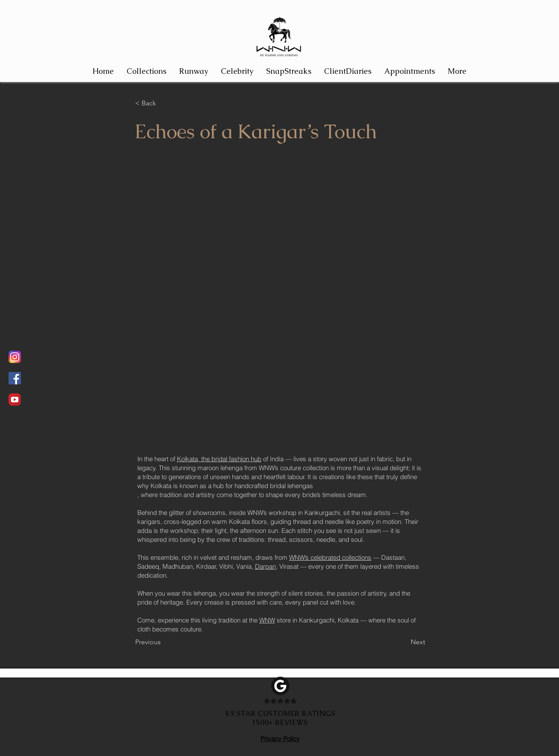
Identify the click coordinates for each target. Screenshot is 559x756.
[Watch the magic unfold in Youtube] (15, 400)
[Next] (404, 642)
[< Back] (163, 103)
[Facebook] (15, 378)
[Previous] (163, 642)
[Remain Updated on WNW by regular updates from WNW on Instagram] (15, 357)
